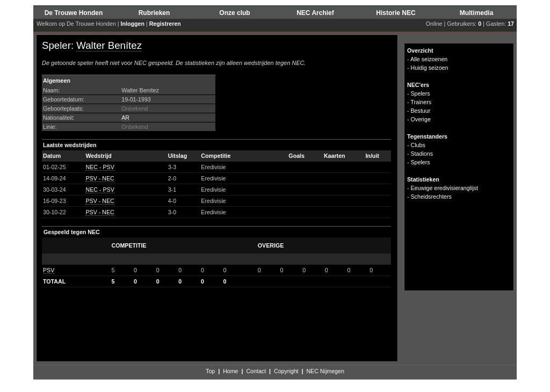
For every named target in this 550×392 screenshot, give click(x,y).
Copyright (286, 371)
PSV (49, 270)
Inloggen (133, 24)
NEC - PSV (100, 167)
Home (230, 371)
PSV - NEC (100, 178)
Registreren (165, 24)
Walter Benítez (109, 45)
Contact (256, 371)
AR (125, 118)
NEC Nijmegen (325, 371)
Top (210, 371)
